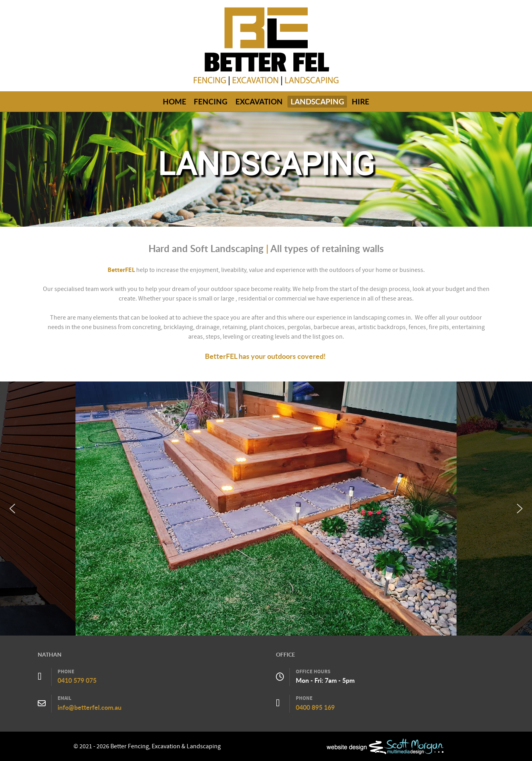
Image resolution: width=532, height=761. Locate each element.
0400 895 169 (315, 707)
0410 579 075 (77, 680)
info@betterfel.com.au (90, 707)
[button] (12, 509)
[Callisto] (266, 45)
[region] (266, 509)
